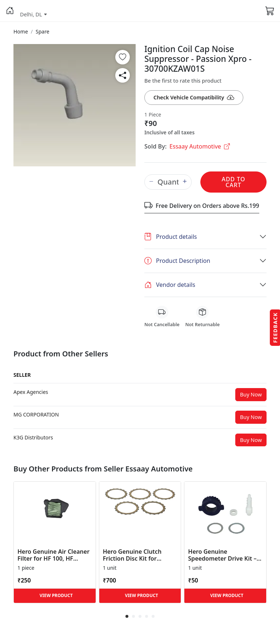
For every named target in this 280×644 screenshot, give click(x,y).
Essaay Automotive (200, 146)
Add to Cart (233, 182)
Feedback (275, 327)
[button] (10, 11)
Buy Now (251, 394)
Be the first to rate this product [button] (183, 81)
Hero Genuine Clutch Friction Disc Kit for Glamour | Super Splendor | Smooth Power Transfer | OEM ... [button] (140, 555)
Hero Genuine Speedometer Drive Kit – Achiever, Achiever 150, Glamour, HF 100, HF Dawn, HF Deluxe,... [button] (222, 555)
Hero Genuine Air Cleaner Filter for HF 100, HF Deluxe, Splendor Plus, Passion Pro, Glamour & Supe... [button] (53, 555)
